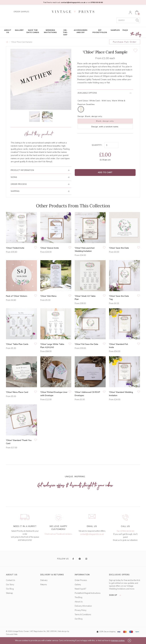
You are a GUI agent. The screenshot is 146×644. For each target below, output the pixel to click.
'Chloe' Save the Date (119, 248)
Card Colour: (83, 101)
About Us (8, 31)
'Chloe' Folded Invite (15, 248)
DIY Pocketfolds (100, 31)
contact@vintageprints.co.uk (92, 534)
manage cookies (118, 641)
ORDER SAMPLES (21, 12)
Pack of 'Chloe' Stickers (17, 296)
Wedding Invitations (50, 31)
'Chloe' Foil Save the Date (86, 344)
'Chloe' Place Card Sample (22, 42)
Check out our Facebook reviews (58, 534)
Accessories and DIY (81, 31)
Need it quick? (80, 589)
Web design (62, 631)
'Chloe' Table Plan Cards (17, 344)
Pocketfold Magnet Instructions (88, 593)
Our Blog (10, 589)
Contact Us (11, 580)
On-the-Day (65, 32)
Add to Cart (105, 172)
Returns (44, 585)
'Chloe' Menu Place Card (17, 392)
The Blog (136, 34)
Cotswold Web (12, 634)
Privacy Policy (81, 610)
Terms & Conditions (83, 615)
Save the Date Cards (33, 31)
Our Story (10, 585)
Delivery (44, 580)
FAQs (125, 30)
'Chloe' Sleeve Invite (50, 248)
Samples (115, 30)
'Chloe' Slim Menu (48, 296)
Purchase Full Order (125, 42)
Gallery (19, 30)
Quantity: (97, 145)
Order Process (81, 580)
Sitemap (9, 593)
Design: (81, 116)
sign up (116, 595)
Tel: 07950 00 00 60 (125, 531)
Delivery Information (83, 606)
